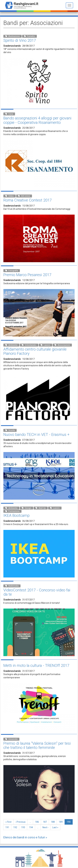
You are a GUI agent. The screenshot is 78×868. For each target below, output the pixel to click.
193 (24, 827)
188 (54, 822)
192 (16, 827)
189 (61, 822)
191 (8, 827)
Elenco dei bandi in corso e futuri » (25, 837)
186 (38, 822)
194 (32, 827)
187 (46, 822)
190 (70, 822)
